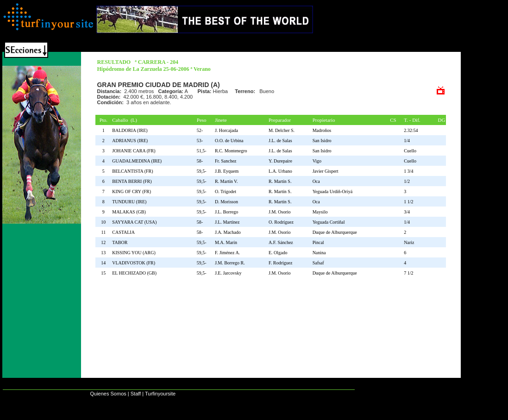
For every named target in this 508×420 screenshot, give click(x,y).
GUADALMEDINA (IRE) (138, 161)
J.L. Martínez (227, 222)
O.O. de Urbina (229, 141)
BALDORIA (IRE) (131, 130)
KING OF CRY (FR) (133, 191)
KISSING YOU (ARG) (135, 253)
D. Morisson (226, 202)
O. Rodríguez (281, 222)
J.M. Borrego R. (230, 263)
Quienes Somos (108, 394)
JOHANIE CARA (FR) (135, 151)
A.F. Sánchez (281, 242)
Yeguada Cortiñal (329, 222)
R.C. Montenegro (231, 151)
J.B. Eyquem (227, 171)
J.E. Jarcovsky (228, 273)
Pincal (318, 242)
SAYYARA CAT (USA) (135, 222)
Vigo (317, 161)
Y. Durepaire (280, 161)
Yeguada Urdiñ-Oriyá (332, 191)
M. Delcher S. (282, 130)
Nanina (319, 253)
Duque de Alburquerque (335, 232)
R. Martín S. (280, 181)
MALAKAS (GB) (130, 212)
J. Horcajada (226, 130)
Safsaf (318, 263)
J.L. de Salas (280, 141)
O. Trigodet (226, 191)
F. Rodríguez (280, 263)
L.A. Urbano (280, 171)
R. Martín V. (226, 181)
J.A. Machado (228, 232)
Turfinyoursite (160, 394)
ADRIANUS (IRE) (131, 141)
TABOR (121, 242)
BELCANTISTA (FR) (134, 171)
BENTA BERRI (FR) (133, 181)
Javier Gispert (326, 171)
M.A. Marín (226, 242)
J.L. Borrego (226, 212)
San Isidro (322, 141)
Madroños (322, 130)
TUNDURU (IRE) (130, 202)
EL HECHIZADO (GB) (135, 273)
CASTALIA (124, 232)
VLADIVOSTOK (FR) (135, 263)
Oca (316, 181)
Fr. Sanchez (226, 161)
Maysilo (320, 212)
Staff (136, 394)
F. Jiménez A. (227, 253)
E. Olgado (278, 253)
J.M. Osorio (280, 212)
